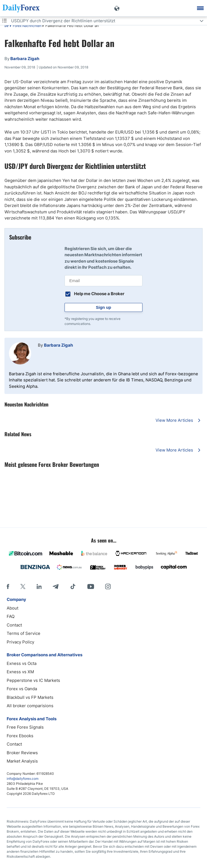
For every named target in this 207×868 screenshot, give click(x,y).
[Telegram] (56, 586)
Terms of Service (24, 633)
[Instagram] (108, 586)
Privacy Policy (20, 642)
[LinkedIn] (39, 586)
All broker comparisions (30, 706)
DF (7, 26)
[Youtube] (91, 586)
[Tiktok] (73, 586)
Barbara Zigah (58, 345)
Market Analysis (22, 761)
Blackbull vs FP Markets (30, 697)
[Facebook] (8, 586)
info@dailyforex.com (23, 779)
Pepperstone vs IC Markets (33, 680)
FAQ (11, 616)
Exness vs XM (20, 672)
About (13, 608)
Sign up (104, 307)
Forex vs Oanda (22, 689)
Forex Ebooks (20, 736)
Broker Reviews (22, 753)
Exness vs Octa (22, 663)
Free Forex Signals (25, 727)
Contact (14, 625)
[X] (23, 586)
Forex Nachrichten (27, 26)
